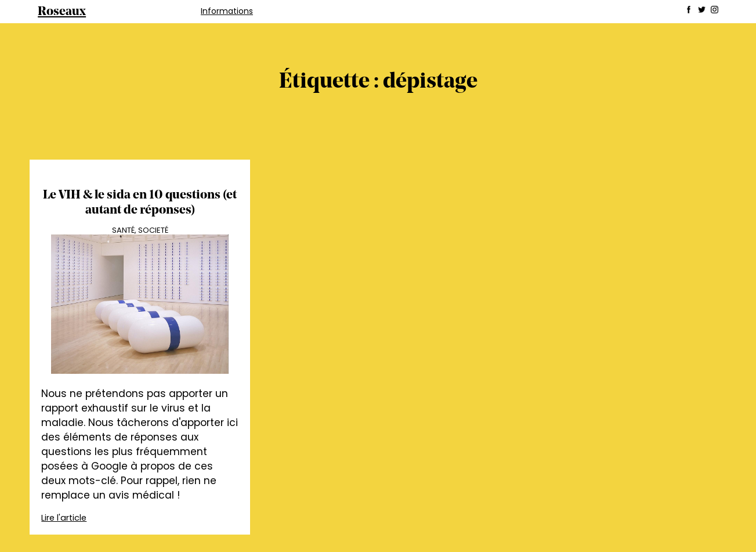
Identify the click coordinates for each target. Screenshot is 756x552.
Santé (123, 230)
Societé (153, 230)
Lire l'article (64, 518)
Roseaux (62, 12)
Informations (227, 11)
